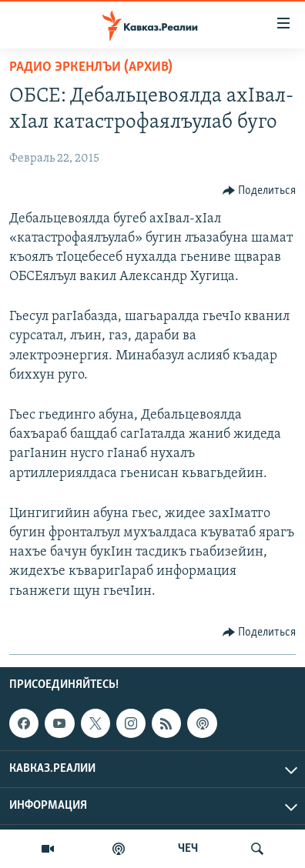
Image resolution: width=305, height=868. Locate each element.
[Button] (260, 191)
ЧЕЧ (188, 849)
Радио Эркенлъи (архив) (91, 67)
